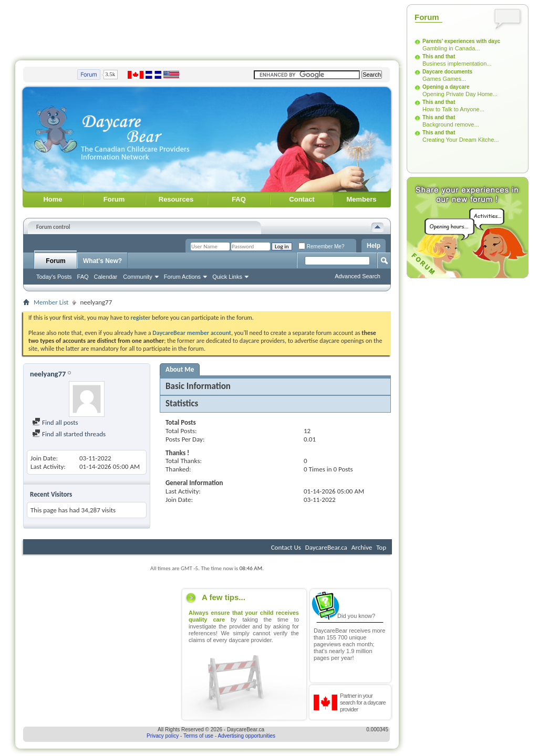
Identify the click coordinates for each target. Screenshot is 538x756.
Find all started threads (69, 434)
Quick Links (227, 277)
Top (381, 547)
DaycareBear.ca (326, 547)
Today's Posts (54, 277)
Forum (114, 199)
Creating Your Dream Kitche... (461, 140)
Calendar (106, 277)
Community (138, 277)
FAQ (239, 199)
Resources (176, 199)
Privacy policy (163, 736)
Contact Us (286, 547)
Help (374, 246)
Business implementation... (457, 64)
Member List (51, 302)
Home (53, 199)
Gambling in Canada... (451, 48)
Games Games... (444, 79)
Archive (362, 547)
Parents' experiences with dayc (461, 41)
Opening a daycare (446, 87)
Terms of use (198, 736)
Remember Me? (321, 246)
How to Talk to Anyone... (453, 109)
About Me (180, 369)
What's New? (102, 261)
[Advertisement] (207, 28)
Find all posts (55, 422)
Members (361, 199)
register (141, 318)
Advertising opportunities (247, 736)
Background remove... (451, 124)
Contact (302, 199)
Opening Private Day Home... (460, 94)
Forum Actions (182, 277)
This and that (439, 56)
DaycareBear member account (192, 333)
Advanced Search (358, 276)
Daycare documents (447, 72)
